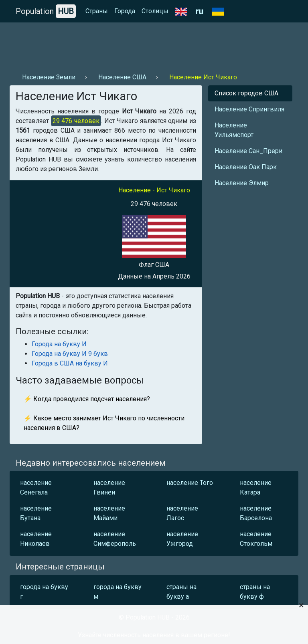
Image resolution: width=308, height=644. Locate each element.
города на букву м (118, 592)
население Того (190, 483)
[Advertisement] (154, 44)
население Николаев (36, 539)
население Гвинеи (109, 488)
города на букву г (44, 592)
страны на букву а (181, 592)
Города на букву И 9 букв (70, 354)
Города (125, 11)
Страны (97, 11)
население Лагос (182, 513)
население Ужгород (182, 539)
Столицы (155, 11)
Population (46, 11)
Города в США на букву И (70, 363)
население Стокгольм (256, 539)
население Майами (109, 513)
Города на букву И (59, 344)
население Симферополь (115, 539)
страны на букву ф (255, 592)
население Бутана (36, 513)
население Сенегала (36, 488)
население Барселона (256, 513)
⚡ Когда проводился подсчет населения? (87, 399)
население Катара (256, 488)
